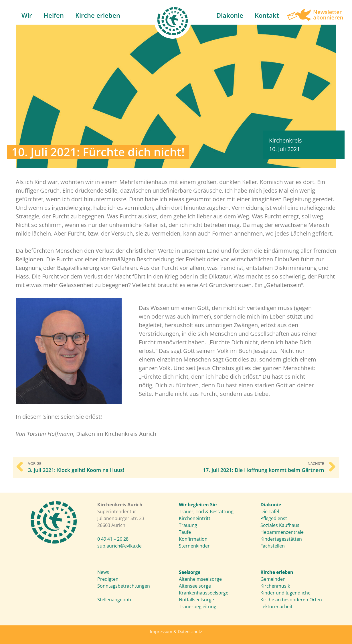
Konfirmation (193, 539)
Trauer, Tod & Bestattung (206, 511)
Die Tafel (270, 511)
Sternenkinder (194, 546)
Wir (27, 15)
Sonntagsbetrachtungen (124, 586)
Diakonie (230, 15)
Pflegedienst (274, 518)
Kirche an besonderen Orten (291, 600)
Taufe (185, 532)
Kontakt (267, 15)
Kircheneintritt (195, 518)
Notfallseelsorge (196, 600)
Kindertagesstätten (281, 539)
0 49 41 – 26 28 (113, 539)
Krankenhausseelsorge (204, 593)
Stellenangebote (115, 600)
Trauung (188, 525)
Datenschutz (190, 631)
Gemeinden (273, 579)
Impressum (161, 631)
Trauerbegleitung (198, 607)
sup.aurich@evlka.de (119, 546)
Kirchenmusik (275, 586)
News (103, 572)
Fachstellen (273, 546)
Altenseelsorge (195, 586)
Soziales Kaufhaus (280, 525)
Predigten (108, 579)
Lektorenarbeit (276, 607)
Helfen (54, 15)
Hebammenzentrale (282, 532)
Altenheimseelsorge (200, 579)
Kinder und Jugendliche (285, 593)
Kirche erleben (98, 15)
